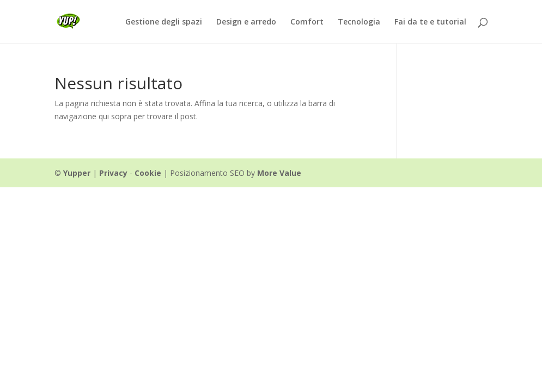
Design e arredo (246, 22)
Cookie (148, 173)
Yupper (77, 173)
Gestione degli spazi (164, 22)
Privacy (113, 173)
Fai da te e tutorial (430, 22)
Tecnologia (359, 22)
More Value (279, 173)
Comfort (307, 22)
